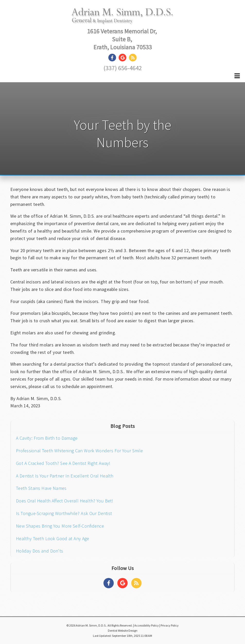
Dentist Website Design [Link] (123, 631)
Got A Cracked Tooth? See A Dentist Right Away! (63, 463)
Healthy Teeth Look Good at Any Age (53, 539)
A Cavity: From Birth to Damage (47, 438)
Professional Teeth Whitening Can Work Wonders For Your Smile (79, 451)
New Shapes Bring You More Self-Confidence (60, 526)
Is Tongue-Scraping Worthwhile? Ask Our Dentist (64, 513)
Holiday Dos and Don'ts (40, 551)
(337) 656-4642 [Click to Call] (123, 68)
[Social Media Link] (113, 58)
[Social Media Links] (109, 583)
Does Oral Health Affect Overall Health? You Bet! (65, 501)
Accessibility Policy (147, 625)
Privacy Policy (170, 625)
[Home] (123, 20)
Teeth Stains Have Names (41, 488)
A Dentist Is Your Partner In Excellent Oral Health (65, 476)
